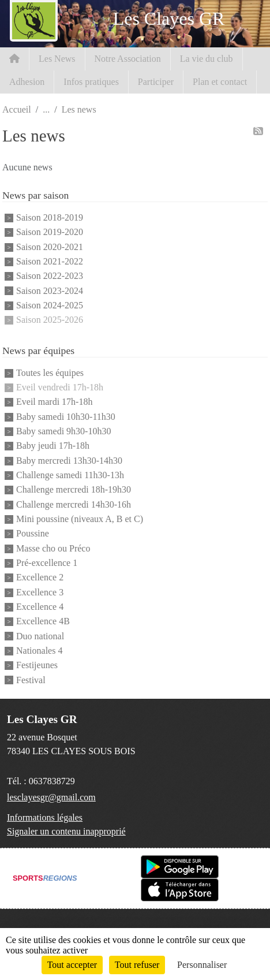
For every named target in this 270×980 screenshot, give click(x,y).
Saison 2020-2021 (50, 247)
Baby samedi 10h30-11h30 (66, 417)
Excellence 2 (40, 578)
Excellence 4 (40, 607)
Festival (31, 680)
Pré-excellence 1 (47, 563)
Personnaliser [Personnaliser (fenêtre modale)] (202, 965)
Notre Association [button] (128, 59)
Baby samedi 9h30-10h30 (63, 431)
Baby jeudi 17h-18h (53, 446)
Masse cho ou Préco (53, 548)
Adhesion (27, 82)
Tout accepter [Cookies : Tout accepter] (72, 965)
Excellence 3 (40, 592)
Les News (57, 59)
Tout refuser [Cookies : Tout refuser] (137, 965)
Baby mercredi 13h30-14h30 (69, 461)
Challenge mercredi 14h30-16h (74, 504)
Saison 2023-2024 (50, 291)
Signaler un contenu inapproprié (66, 831)
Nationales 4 (39, 651)
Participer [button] (156, 82)
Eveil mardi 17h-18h (54, 402)
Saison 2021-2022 (50, 261)
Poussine (33, 534)
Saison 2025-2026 (50, 320)
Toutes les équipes (50, 373)
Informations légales (45, 817)
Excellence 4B (43, 622)
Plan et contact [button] (220, 82)
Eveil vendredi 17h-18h (60, 387)
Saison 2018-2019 (50, 217)
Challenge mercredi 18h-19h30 (74, 490)
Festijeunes (37, 666)
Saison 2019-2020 (50, 232)
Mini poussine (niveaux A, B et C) (80, 519)
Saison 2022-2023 (50, 276)
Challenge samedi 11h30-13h (70, 475)
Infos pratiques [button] (91, 82)
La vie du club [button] (207, 59)
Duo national (40, 636)
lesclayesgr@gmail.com (51, 797)
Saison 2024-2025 (50, 305)
